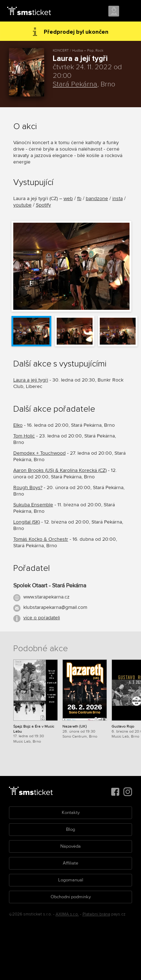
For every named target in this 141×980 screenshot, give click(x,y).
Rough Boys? (28, 487)
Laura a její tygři (31, 380)
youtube (22, 205)
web (68, 198)
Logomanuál (71, 880)
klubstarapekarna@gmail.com (55, 607)
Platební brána (96, 914)
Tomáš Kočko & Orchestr (41, 539)
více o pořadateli (42, 618)
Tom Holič (24, 436)
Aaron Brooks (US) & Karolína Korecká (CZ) (60, 470)
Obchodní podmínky (71, 897)
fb (79, 198)
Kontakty (71, 813)
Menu (129, 11)
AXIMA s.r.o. (67, 914)
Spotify (43, 205)
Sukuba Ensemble (33, 505)
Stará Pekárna (75, 84)
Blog (70, 829)
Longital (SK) (27, 522)
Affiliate (70, 863)
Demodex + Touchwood (39, 453)
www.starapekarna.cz (46, 597)
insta (117, 198)
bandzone (97, 198)
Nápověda (70, 846)
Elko (18, 425)
